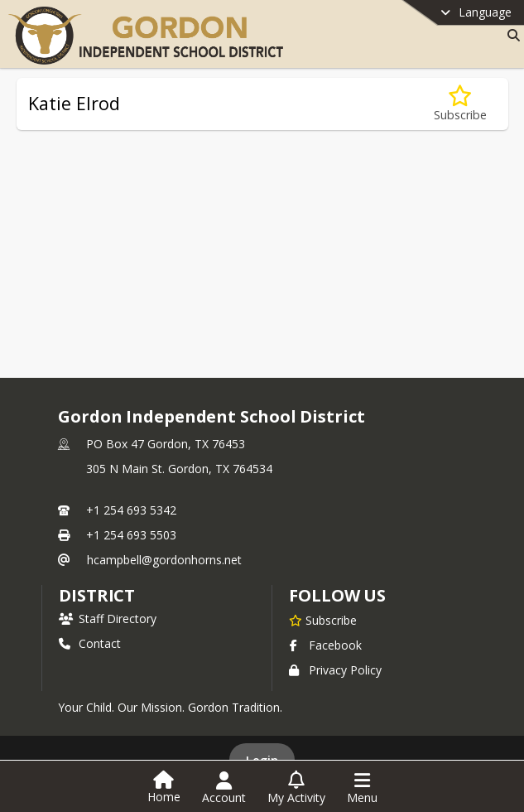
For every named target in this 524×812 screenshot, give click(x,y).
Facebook (325, 645)
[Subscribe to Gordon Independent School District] (323, 620)
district (97, 595)
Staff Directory (108, 619)
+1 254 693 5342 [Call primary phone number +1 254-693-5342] (131, 510)
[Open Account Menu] (224, 788)
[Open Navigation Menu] (362, 788)
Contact (90, 643)
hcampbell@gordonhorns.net (164, 560)
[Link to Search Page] (510, 35)
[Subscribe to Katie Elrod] (460, 104)
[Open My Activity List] (296, 788)
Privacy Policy (335, 670)
